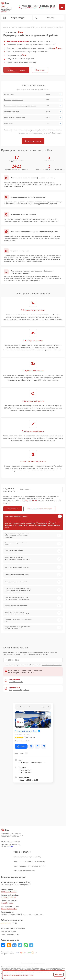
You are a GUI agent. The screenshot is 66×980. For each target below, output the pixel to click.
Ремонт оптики (9, 123)
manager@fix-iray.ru (9, 909)
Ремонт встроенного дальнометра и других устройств (20, 106)
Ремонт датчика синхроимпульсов (15, 118)
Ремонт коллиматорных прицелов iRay (29, 861)
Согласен (58, 975)
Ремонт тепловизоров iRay (24, 871)
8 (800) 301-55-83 (8, 897)
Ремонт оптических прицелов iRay (27, 857)
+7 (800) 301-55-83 (29, 6)
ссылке (11, 846)
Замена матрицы (9, 94)
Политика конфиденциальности (33, 963)
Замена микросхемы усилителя (14, 100)
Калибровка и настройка (12, 112)
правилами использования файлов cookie (19, 975)
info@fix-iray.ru (7, 903)
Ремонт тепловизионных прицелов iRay (29, 866)
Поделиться (3, 945)
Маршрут (21, 746)
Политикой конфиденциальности (52, 665)
